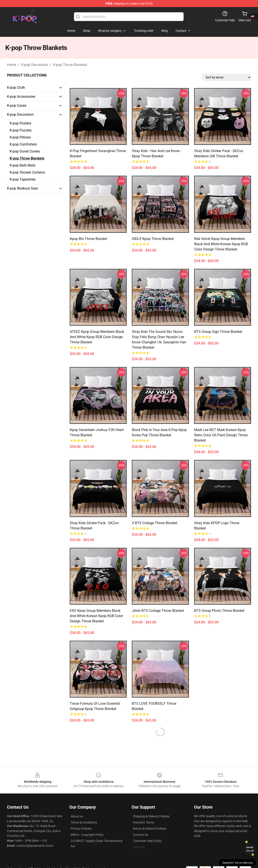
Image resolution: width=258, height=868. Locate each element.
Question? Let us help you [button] (238, 863)
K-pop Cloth (16, 88)
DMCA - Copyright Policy (87, 835)
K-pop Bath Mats (23, 165)
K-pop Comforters (23, 144)
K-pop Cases (17, 106)
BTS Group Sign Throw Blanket (218, 332)
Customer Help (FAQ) (147, 841)
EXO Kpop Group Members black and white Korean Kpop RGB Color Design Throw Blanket (96, 616)
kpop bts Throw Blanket (88, 239)
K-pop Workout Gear (22, 188)
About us (77, 816)
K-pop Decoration (35, 65)
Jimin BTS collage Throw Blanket (158, 611)
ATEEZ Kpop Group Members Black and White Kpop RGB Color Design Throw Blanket (97, 337)
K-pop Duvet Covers (25, 151)
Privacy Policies (81, 829)
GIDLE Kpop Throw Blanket (153, 239)
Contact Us (141, 835)
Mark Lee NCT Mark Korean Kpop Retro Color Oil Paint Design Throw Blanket (221, 435)
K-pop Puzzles (21, 130)
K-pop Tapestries (23, 179)
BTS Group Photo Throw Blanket (219, 611)
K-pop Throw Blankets (70, 65)
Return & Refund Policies (150, 829)
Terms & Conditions (84, 822)
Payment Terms (144, 822)
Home (12, 65)
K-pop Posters (20, 123)
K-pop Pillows (20, 137)
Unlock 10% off (250, 849)
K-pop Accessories (21, 97)
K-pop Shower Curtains (27, 172)
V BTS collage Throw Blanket (155, 523)
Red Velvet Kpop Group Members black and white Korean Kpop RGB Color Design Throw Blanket (221, 244)
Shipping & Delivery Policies (151, 816)
